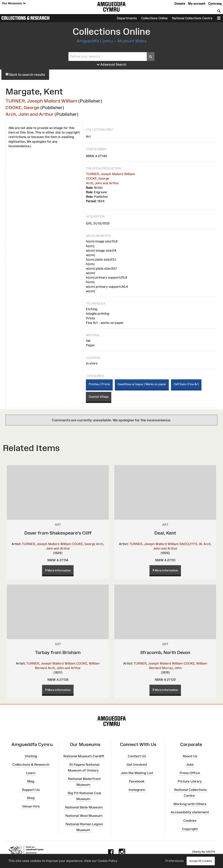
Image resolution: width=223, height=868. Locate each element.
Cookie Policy (107, 861)
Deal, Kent (165, 533)
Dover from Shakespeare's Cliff (58, 533)
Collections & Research (25, 18)
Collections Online (154, 18)
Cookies (190, 821)
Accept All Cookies (201, 861)
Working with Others (190, 804)
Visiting (31, 756)
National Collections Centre (192, 18)
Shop (31, 798)
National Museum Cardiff (84, 756)
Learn (31, 773)
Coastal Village (99, 397)
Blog (31, 781)
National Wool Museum (84, 816)
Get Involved (137, 765)
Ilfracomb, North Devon (165, 652)
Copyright (190, 829)
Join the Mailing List (137, 773)
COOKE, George (22, 107)
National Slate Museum (84, 807)
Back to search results (25, 75)
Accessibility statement (190, 812)
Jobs (190, 765)
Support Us (31, 790)
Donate (180, 4)
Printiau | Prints (99, 384)
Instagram (137, 790)
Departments (127, 18)
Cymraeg (215, 4)
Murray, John (172, 668)
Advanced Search (112, 65)
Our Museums (14, 3)
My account (197, 4)
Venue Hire (31, 806)
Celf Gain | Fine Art (186, 384)
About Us (190, 756)
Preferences (175, 861)
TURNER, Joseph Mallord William (41, 101)
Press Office (190, 773)
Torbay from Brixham (58, 652)
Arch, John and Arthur (30, 114)
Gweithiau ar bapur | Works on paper (142, 384)
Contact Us (137, 756)
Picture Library (190, 781)
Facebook (137, 781)
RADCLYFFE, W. (191, 544)
